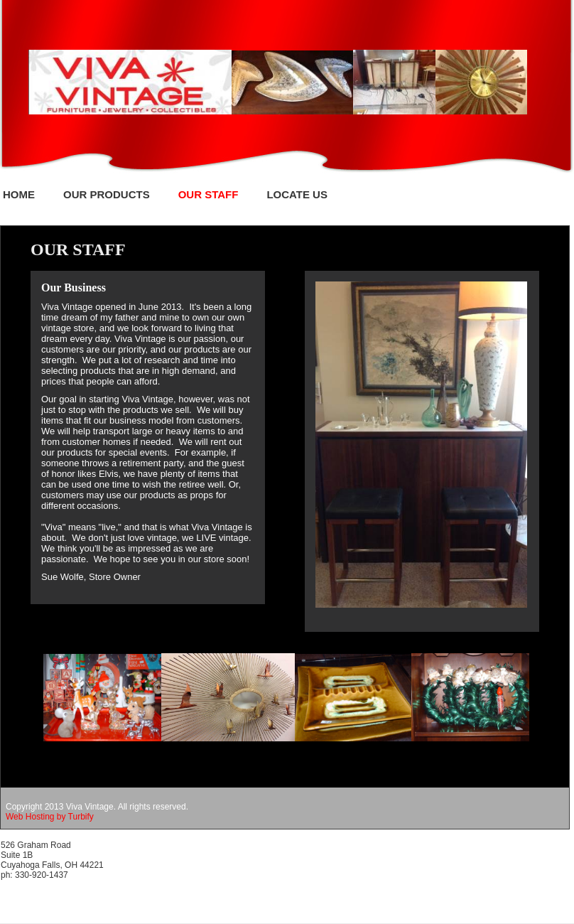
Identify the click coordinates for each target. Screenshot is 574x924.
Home (19, 194)
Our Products (107, 194)
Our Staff (209, 194)
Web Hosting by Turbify (50, 817)
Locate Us (297, 194)
